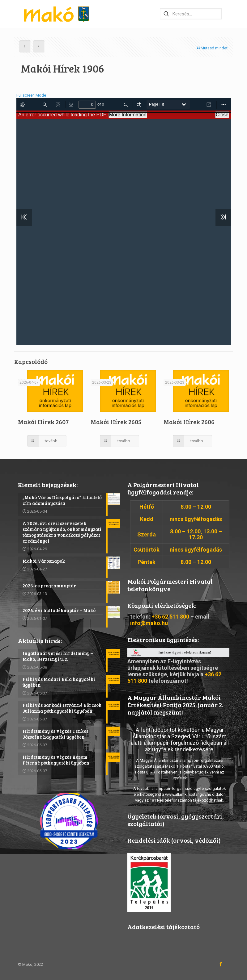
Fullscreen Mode (31, 95)
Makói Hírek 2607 (43, 422)
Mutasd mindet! (213, 48)
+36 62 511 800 (170, 617)
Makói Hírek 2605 (116, 422)
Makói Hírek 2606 (189, 422)
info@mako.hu (149, 623)
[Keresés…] (191, 14)
